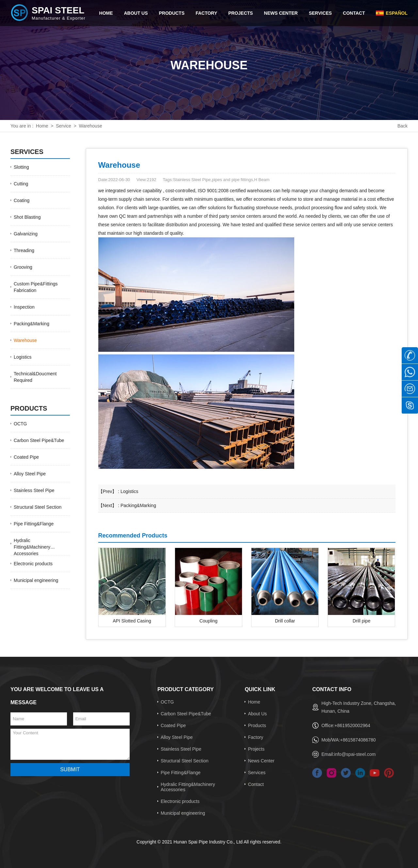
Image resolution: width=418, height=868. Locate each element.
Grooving (23, 267)
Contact (256, 784)
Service (64, 126)
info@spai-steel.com (355, 754)
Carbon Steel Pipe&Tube (39, 440)
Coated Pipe (26, 457)
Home (42, 126)
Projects (256, 749)
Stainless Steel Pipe (34, 490)
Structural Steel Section (38, 507)
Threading (24, 250)
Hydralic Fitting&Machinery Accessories (32, 547)
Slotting (21, 167)
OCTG (20, 424)
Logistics (23, 357)
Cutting (21, 184)
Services (257, 773)
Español (397, 13)
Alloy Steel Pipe (30, 474)
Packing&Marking (32, 324)
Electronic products (33, 564)
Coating (22, 200)
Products (257, 725)
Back (402, 126)
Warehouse (25, 340)
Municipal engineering (36, 580)
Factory (256, 737)
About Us (257, 714)
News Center (261, 761)
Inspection (24, 307)
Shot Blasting (27, 217)
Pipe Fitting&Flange (34, 524)
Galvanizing (26, 234)
